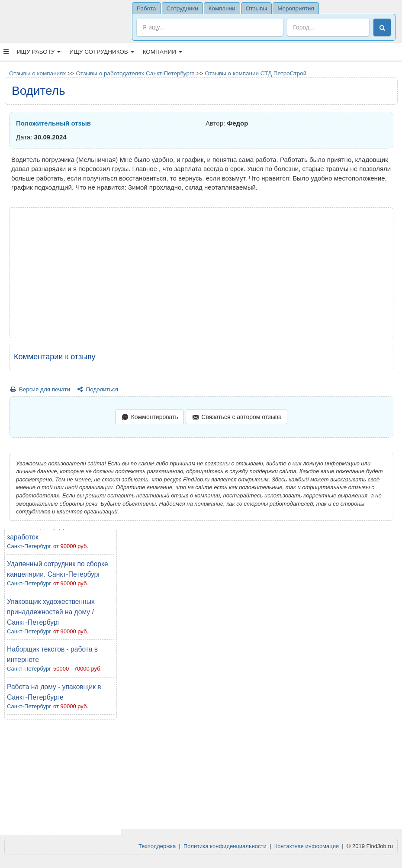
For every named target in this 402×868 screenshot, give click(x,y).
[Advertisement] (61, 779)
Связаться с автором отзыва (236, 418)
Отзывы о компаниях (37, 73)
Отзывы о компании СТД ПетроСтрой (256, 73)
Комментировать (149, 418)
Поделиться (97, 389)
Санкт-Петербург (29, 546)
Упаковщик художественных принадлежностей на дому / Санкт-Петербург (51, 612)
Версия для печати (40, 389)
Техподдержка (157, 846)
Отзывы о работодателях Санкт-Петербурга (135, 73)
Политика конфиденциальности (225, 846)
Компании (162, 52)
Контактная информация (307, 846)
